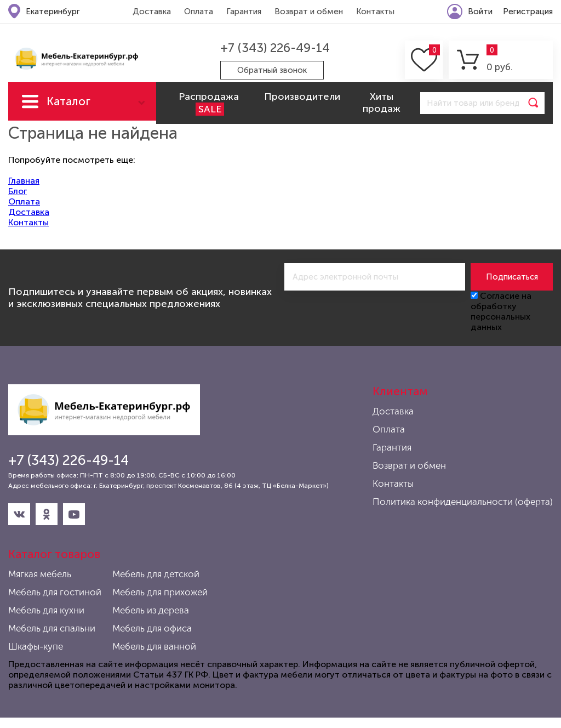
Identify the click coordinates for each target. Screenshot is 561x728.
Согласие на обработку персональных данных (501, 311)
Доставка (152, 12)
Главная (24, 181)
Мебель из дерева (151, 610)
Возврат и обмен (309, 12)
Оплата (199, 12)
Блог (18, 191)
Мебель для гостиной (55, 592)
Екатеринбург (53, 12)
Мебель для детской (156, 574)
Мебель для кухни (46, 610)
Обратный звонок (272, 70)
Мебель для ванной (154, 646)
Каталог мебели (68, 107)
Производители (302, 96)
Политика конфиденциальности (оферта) (463, 502)
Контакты (375, 12)
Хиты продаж (382, 103)
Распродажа (209, 103)
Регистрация (528, 12)
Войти (480, 12)
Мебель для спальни (52, 628)
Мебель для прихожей (160, 592)
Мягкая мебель (40, 574)
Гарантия (244, 12)
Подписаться (512, 277)
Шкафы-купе (36, 646)
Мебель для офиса (152, 628)
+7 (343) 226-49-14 (275, 48)
